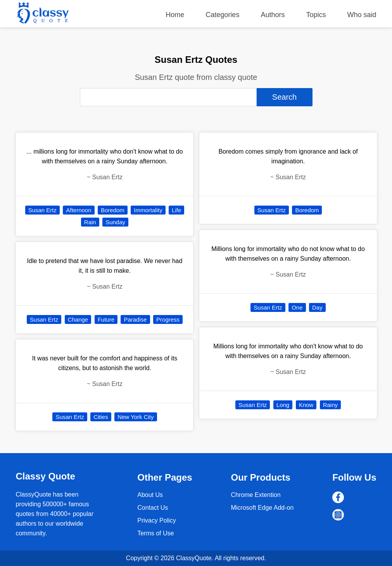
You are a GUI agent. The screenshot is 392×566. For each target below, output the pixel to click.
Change (78, 319)
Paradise (135, 319)
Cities (101, 417)
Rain (90, 222)
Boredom (113, 210)
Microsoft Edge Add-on (262, 508)
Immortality (148, 210)
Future (106, 319)
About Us (150, 495)
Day (317, 307)
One (297, 307)
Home (175, 15)
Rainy (330, 405)
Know (306, 405)
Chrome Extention (256, 495)
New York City (136, 417)
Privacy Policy (157, 520)
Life (176, 210)
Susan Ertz (42, 210)
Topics (316, 15)
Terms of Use (155, 533)
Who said (362, 15)
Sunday (115, 222)
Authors (273, 15)
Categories (222, 15)
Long (283, 405)
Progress (168, 319)
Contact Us (153, 508)
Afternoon (79, 210)
